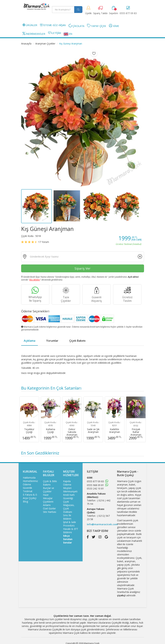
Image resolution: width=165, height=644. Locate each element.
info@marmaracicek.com (102, 524)
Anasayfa (26, 44)
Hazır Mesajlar (48, 497)
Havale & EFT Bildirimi (71, 531)
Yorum (44, 242)
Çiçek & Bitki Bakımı (50, 483)
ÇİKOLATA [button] (76, 26)
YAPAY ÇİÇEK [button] (97, 26)
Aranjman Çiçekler (45, 44)
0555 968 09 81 (95, 485)
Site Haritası (50, 512)
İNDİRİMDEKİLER (34, 34)
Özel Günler (49, 508)
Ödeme (27, 484)
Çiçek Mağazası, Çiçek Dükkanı (69, 507)
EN (68, 34)
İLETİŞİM (54, 33)
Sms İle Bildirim (67, 517)
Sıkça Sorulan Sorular (68, 539)
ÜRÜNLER (30, 25)
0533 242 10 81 (95, 488)
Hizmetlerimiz (30, 481)
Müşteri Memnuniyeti (70, 490)
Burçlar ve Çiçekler (49, 490)
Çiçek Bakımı (77, 341)
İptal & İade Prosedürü (70, 524)
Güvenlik (27, 488)
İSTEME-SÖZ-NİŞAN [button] (53, 25)
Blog (25, 501)
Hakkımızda (29, 478)
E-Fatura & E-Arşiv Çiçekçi (30, 496)
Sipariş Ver (82, 268)
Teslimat (28, 491)
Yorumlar (52, 341)
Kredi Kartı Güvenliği (69, 497)
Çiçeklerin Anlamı (48, 503)
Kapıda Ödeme (67, 483)
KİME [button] (114, 26)
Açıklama (30, 341)
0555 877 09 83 (95, 481)
